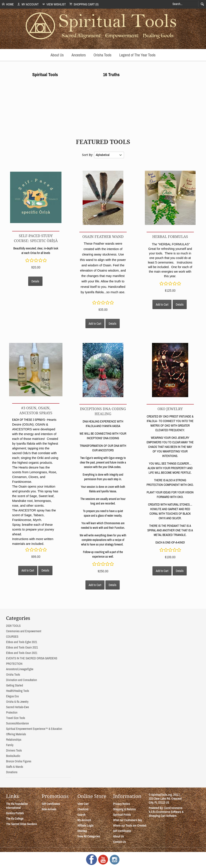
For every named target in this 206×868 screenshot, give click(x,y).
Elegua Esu (12, 696)
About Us (57, 55)
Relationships (14, 740)
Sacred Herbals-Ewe (17, 707)
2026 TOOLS (13, 626)
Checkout (83, 809)
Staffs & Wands (15, 767)
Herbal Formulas (170, 237)
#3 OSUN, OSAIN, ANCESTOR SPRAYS (36, 410)
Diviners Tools (14, 750)
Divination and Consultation (21, 680)
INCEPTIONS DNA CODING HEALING (103, 411)
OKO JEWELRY (170, 409)
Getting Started (15, 685)
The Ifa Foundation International (17, 806)
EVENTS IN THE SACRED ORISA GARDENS (32, 658)
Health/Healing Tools (18, 691)
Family (10, 745)
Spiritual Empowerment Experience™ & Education (34, 729)
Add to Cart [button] (95, 324)
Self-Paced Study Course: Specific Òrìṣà (36, 238)
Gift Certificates (51, 804)
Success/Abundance (17, 723)
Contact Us (119, 842)
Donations (12, 772)
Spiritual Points (122, 815)
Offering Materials (16, 734)
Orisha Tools (102, 55)
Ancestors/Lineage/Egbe (20, 669)
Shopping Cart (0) (84, 4)
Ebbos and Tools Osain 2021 (22, 647)
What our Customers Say (128, 820)
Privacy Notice (121, 804)
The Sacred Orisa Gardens (21, 824)
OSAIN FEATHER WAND (103, 237)
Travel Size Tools (16, 718)
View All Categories (89, 836)
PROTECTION (14, 664)
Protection (12, 712)
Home (8, 4)
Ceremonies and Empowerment (24, 631)
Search (82, 815)
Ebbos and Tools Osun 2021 (22, 653)
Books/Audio (13, 756)
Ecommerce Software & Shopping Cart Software (166, 814)
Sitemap (82, 831)
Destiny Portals (15, 813)
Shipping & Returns (124, 809)
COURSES (12, 637)
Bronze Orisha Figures (19, 761)
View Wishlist (54, 4)
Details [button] (35, 281)
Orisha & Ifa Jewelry (17, 702)
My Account (28, 4)
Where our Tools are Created (130, 825)
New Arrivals (49, 809)
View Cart (83, 804)
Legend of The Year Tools (137, 55)
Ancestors (79, 55)
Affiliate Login (86, 825)
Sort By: (88, 155)
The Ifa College (15, 819)
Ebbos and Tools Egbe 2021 (22, 642)
